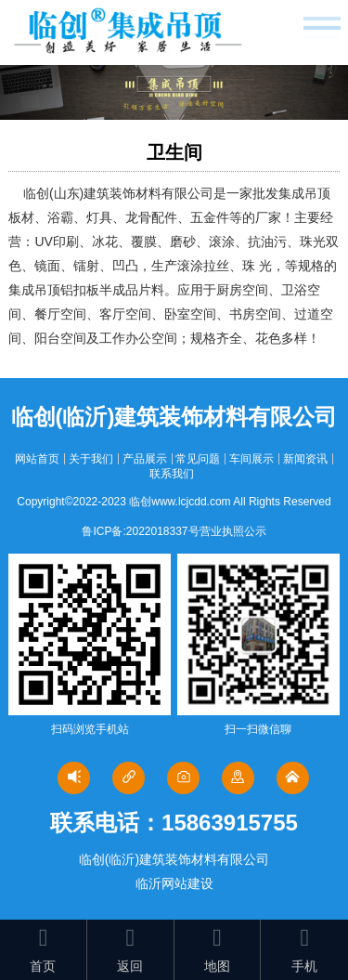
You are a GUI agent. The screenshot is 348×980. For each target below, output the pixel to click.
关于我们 (91, 459)
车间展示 (251, 459)
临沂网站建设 (174, 883)
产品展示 (145, 459)
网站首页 (37, 459)
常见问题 (198, 459)
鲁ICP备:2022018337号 (140, 531)
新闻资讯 (305, 459)
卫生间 (174, 152)
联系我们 (172, 474)
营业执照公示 (233, 531)
